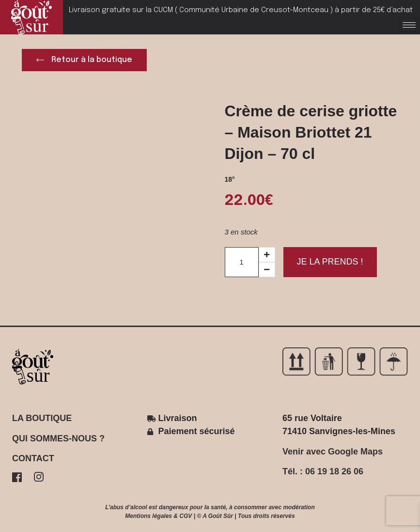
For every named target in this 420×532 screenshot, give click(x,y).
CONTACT (33, 458)
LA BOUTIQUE (42, 418)
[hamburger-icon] (409, 25)
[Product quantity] (242, 262)
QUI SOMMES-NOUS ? (58, 438)
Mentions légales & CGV (158, 516)
